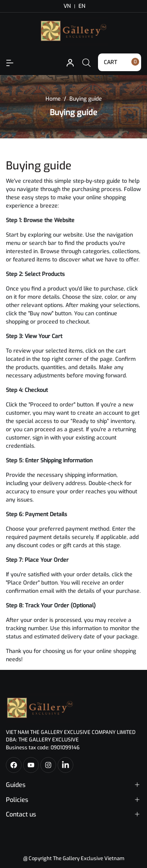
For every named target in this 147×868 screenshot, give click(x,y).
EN (82, 6)
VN (67, 6)
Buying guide (39, 166)
